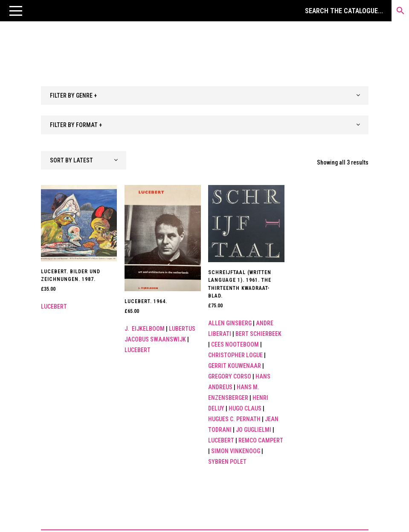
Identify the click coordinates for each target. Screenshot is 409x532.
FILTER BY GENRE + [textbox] (73, 95)
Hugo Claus (245, 408)
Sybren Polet (227, 462)
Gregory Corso (230, 376)
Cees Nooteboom (235, 344)
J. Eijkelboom (145, 329)
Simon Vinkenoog (236, 451)
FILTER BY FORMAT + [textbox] (76, 125)
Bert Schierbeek (258, 334)
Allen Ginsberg (230, 323)
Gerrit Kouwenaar (235, 366)
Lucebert (54, 306)
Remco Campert (261, 440)
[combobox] (205, 95)
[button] (16, 11)
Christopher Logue (235, 355)
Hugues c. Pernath (234, 419)
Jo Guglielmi (254, 430)
